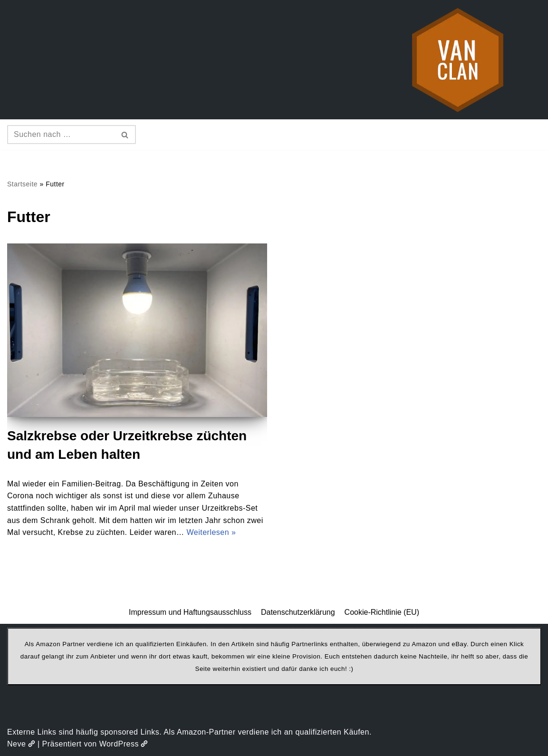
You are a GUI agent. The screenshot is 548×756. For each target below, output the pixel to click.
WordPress (124, 744)
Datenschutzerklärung (298, 612)
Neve (21, 744)
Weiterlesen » (211, 532)
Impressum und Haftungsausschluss (190, 612)
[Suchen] (61, 135)
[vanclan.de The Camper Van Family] (458, 60)
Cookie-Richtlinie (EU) (382, 612)
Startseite (22, 184)
